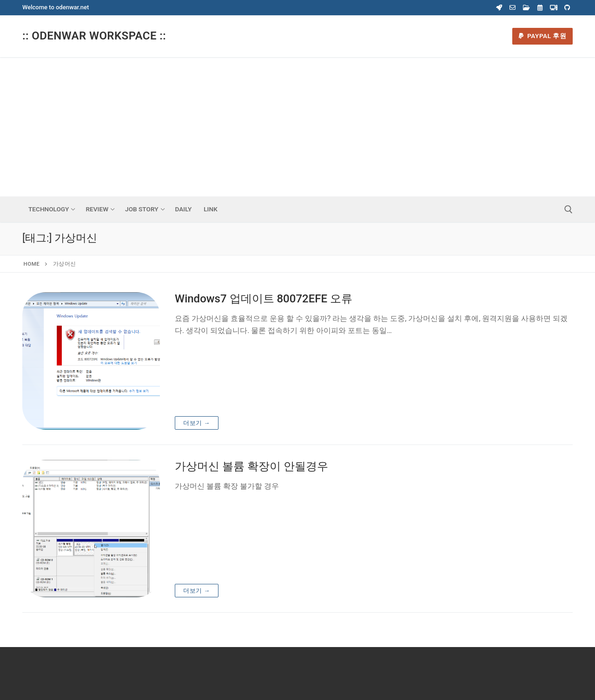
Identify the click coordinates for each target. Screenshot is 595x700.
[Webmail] (512, 8)
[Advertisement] (297, 127)
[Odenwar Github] (567, 8)
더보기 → (197, 423)
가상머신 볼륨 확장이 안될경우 (251, 466)
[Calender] (540, 8)
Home (32, 264)
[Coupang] (499, 8)
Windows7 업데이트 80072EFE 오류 (264, 299)
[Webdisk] (526, 8)
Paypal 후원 (543, 36)
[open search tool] (569, 209)
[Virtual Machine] (553, 8)
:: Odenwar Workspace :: (94, 36)
